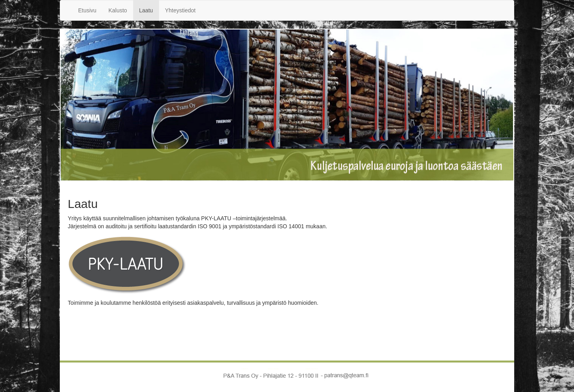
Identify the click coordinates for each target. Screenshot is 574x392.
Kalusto (118, 10)
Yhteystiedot (180, 10)
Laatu (146, 10)
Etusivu (87, 10)
